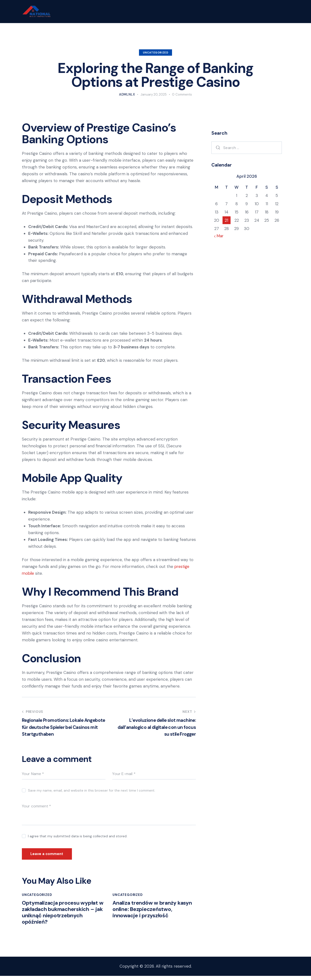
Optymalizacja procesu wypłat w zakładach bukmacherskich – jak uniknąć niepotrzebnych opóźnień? (63, 915)
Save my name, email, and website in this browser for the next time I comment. (92, 790)
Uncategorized (156, 53)
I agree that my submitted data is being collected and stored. (78, 836)
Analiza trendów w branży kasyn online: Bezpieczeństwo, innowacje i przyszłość (153, 912)
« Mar (219, 236)
